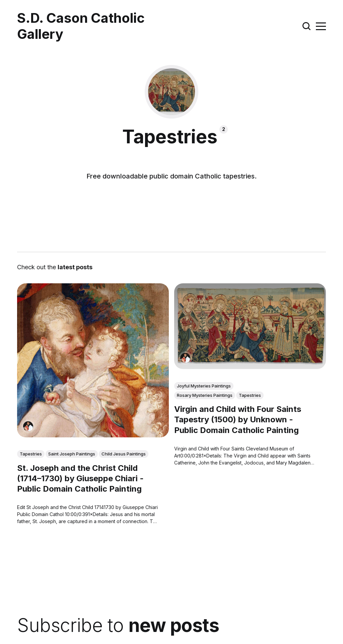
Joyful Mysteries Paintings (204, 386)
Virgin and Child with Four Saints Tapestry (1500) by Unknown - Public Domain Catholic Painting (238, 419)
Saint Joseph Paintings (72, 454)
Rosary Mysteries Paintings (205, 395)
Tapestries (31, 454)
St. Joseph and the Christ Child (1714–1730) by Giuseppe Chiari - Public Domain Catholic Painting (80, 478)
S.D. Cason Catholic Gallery (81, 26)
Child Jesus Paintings (124, 454)
